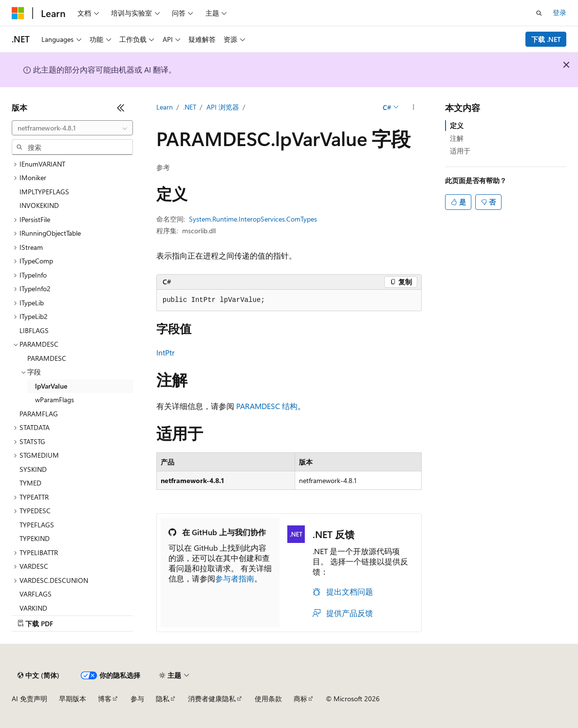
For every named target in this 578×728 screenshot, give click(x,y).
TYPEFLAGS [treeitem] (37, 525)
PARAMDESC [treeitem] (47, 358)
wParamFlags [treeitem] (55, 400)
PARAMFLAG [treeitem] (39, 414)
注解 (457, 138)
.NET (190, 107)
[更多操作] (413, 108)
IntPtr (166, 352)
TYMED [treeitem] (30, 483)
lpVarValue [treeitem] (51, 386)
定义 (457, 125)
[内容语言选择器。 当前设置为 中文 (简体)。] (38, 675)
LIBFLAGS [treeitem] (34, 330)
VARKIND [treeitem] (33, 608)
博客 (105, 699)
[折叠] (121, 108)
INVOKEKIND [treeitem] (39, 205)
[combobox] (72, 128)
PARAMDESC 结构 (267, 406)
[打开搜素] (539, 13)
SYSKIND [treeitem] (33, 469)
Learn (165, 107)
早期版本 (73, 699)
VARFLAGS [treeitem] (36, 594)
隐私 (163, 699)
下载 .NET (546, 39)
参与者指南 (235, 578)
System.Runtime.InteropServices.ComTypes (253, 219)
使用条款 (268, 699)
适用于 (460, 151)
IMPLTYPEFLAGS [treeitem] (44, 192)
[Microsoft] (18, 13)
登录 (559, 12)
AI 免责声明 (29, 699)
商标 (300, 699)
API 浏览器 (223, 107)
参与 (137, 699)
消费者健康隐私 (212, 699)
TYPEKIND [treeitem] (35, 538)
